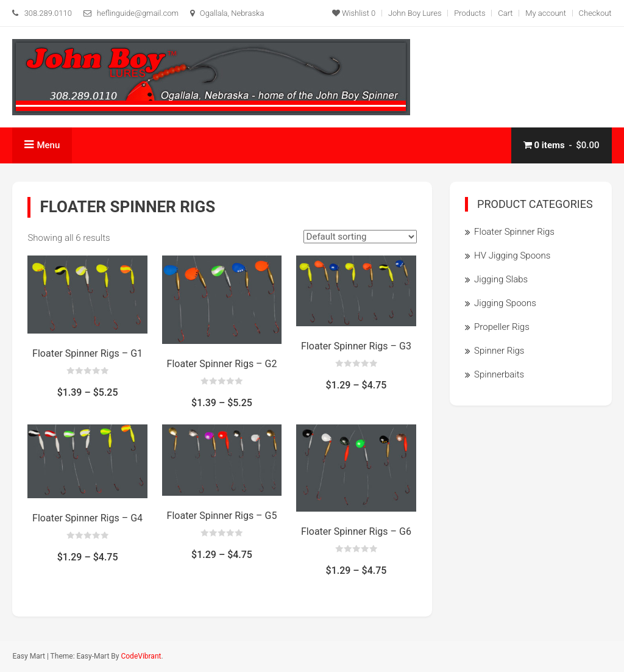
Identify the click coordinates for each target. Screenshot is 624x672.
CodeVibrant (141, 656)
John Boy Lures (415, 13)
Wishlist (354, 13)
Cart (505, 13)
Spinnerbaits (499, 374)
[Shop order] (360, 237)
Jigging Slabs (501, 279)
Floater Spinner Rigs (514, 232)
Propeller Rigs (502, 327)
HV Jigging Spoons (512, 256)
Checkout (595, 13)
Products (470, 13)
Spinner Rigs (499, 351)
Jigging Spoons (505, 303)
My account (546, 13)
